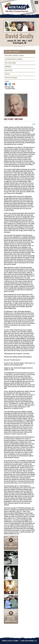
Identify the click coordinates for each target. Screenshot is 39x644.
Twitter (10, 84)
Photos (7, 74)
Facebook (6, 84)
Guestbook (9, 70)
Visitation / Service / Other (14, 56)
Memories (8, 67)
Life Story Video (10, 63)
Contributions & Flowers (14, 59)
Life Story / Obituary (12, 52)
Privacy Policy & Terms (10, 641)
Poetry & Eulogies (11, 78)
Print (34, 124)
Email (14, 84)
